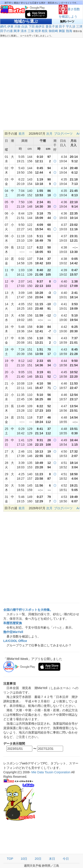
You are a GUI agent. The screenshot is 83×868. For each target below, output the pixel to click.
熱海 (69, 31)
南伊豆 (40, 26)
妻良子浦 (52, 26)
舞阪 (62, 31)
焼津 (38, 31)
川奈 (17, 26)
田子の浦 (6, 31)
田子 (62, 26)
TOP (10, 859)
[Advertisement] (41, 86)
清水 (24, 31)
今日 (66, 859)
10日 (24, 859)
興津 (17, 31)
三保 (31, 31)
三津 (79, 26)
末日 (52, 859)
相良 (45, 31)
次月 (49, 134)
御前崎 (53, 31)
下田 (32, 26)
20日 (38, 859)
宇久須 (71, 26)
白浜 (25, 26)
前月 (22, 134)
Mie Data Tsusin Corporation (51, 772)
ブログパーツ (63, 134)
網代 (3, 26)
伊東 (10, 26)
